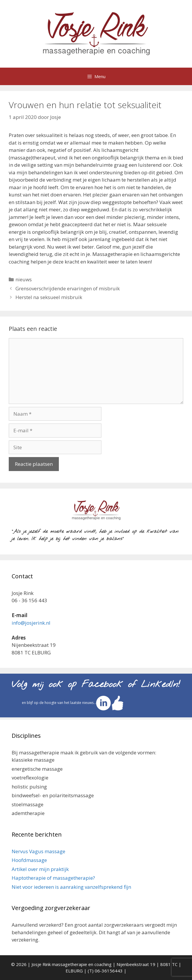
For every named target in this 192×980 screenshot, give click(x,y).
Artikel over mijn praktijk (40, 869)
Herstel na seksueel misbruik (49, 297)
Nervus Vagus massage (38, 851)
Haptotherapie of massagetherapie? (53, 878)
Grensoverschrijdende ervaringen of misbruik (68, 288)
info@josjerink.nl (31, 623)
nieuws (24, 279)
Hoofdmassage (29, 860)
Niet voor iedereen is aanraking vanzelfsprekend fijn (71, 887)
